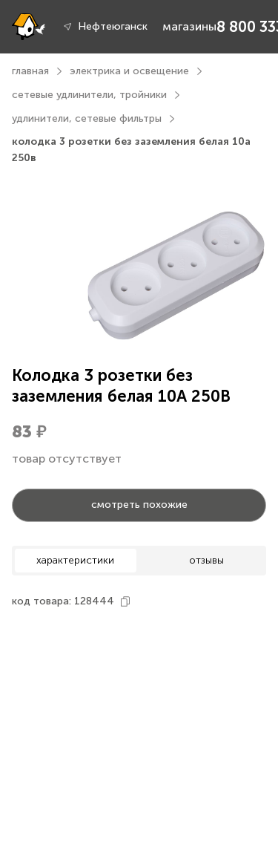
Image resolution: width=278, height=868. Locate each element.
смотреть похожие (139, 505)
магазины (189, 26)
